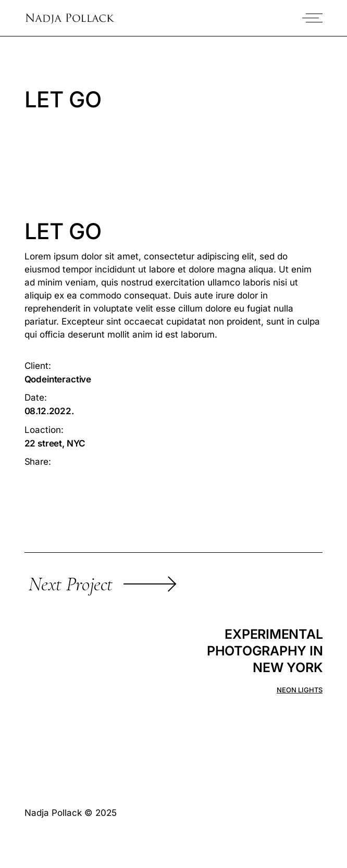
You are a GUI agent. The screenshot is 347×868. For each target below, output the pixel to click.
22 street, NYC (55, 443)
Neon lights (300, 690)
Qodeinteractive (58, 379)
